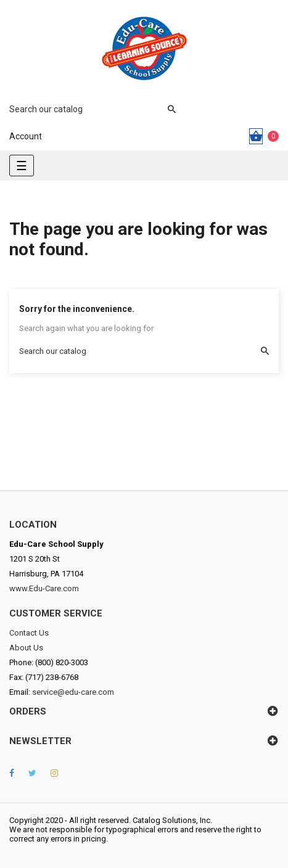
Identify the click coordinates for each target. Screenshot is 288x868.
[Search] (86, 109)
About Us (26, 648)
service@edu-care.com (73, 692)
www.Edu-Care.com (44, 588)
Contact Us (29, 633)
